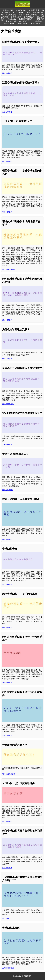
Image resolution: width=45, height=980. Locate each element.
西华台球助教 (22, 23)
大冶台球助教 (37, 21)
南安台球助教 (9, 23)
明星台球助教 (7, 212)
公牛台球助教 (18, 12)
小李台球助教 (36, 23)
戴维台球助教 (7, 320)
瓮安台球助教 (7, 445)
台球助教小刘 (7, 918)
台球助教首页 (8, 10)
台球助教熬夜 (7, 359)
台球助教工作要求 (9, 269)
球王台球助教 (7, 161)
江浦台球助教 (7, 112)
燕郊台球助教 (7, 868)
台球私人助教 (16, 17)
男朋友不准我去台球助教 (28, 15)
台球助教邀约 (21, 10)
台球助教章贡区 (8, 968)
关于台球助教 (7, 821)
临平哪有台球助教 (26, 19)
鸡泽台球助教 (7, 627)
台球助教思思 (11, 15)
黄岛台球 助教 (7, 490)
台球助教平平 (24, 21)
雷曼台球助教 (7, 735)
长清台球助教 (11, 21)
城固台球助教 (7, 539)
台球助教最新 (29, 17)
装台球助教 (12, 19)
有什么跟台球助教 (9, 774)
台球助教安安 (7, 584)
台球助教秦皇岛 (8, 404)
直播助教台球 (34, 10)
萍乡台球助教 (7, 683)
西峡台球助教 (7, 73)
